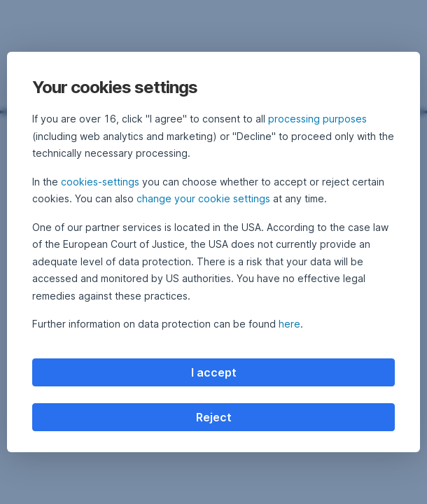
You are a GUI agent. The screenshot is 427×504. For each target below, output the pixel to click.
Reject (214, 417)
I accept (214, 372)
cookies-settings (100, 182)
